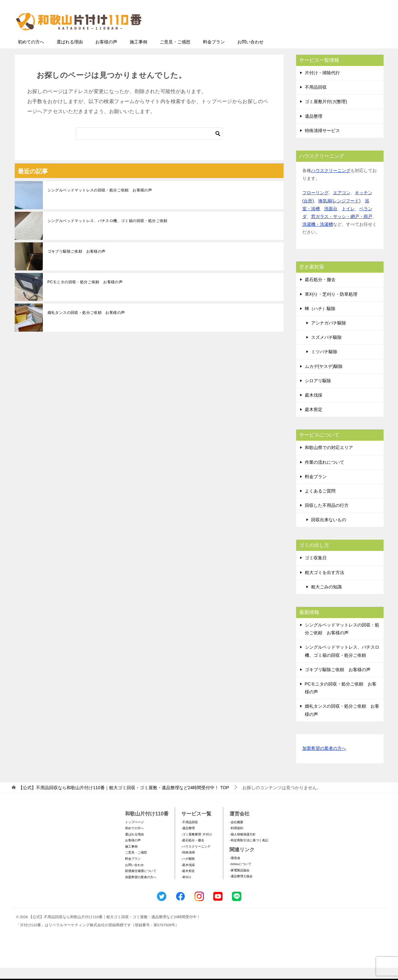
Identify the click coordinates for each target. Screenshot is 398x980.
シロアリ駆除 (318, 393)
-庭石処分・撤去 (193, 852)
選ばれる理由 (70, 54)
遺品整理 (314, 128)
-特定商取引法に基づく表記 (249, 852)
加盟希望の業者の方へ (324, 761)
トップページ (134, 834)
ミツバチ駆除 (324, 364)
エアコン (342, 205)
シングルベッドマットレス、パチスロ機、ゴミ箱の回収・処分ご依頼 (108, 233)
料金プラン (214, 54)
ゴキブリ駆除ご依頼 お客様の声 (77, 264)
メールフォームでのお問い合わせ (325, 36)
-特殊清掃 (188, 865)
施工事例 (139, 54)
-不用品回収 (190, 834)
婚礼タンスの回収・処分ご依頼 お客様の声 (86, 325)
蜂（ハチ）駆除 (320, 321)
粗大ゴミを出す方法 (325, 585)
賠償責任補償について (141, 883)
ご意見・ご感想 (175, 54)
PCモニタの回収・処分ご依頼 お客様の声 (85, 294)
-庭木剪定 (188, 883)
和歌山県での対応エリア (329, 460)
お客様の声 (106, 54)
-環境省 (235, 870)
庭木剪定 (314, 422)
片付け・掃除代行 (322, 85)
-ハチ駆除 (188, 871)
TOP (124, 800)
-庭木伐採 (188, 877)
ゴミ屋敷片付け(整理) (326, 114)
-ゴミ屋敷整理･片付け (197, 846)
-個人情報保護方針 (242, 846)
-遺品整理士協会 (241, 888)
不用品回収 (316, 99)
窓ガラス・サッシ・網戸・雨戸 (342, 229)
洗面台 (331, 221)
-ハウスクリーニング (196, 859)
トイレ (348, 221)
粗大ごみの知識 (326, 599)
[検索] (149, 146)
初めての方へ (31, 54)
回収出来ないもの (329, 532)
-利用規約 (236, 840)
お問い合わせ (250, 54)
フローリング (315, 205)
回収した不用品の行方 (327, 517)
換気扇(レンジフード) (339, 213)
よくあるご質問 (320, 503)
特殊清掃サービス (322, 143)
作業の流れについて (325, 474)
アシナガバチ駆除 (329, 335)
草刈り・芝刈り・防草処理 (331, 306)
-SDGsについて (240, 876)
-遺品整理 (188, 840)
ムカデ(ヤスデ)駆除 (324, 379)
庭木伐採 (314, 407)
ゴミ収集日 (316, 570)
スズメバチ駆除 (326, 349)
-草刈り (186, 889)
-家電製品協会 (239, 882)
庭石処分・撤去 (320, 292)
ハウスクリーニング (331, 183)
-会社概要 (236, 834)
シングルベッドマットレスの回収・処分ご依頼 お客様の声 (100, 202)
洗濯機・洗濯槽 (318, 236)
